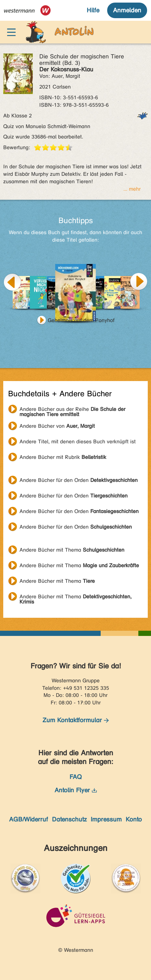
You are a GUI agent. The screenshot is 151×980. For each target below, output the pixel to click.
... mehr (132, 189)
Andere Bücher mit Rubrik (63, 457)
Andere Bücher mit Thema (72, 550)
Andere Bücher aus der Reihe (72, 410)
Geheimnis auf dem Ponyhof (81, 320)
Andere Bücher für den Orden (79, 480)
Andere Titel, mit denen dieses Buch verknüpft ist (78, 442)
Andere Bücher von (57, 426)
